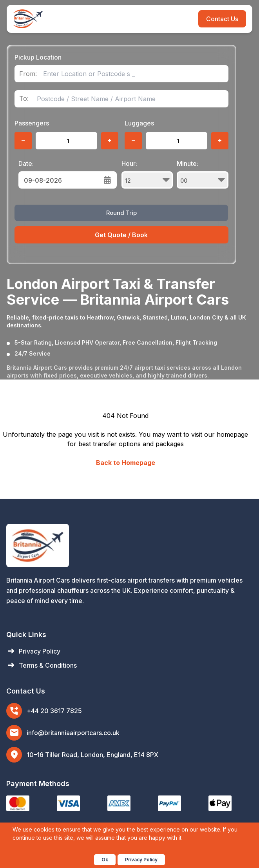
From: (28, 74)
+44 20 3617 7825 (54, 711)
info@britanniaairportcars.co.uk (73, 733)
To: (24, 99)
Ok (105, 860)
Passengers (32, 123)
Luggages (139, 123)
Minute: (203, 174)
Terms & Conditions (42, 665)
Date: (26, 163)
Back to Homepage (126, 463)
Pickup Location (38, 57)
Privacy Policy (33, 651)
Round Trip (121, 213)
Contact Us (222, 19)
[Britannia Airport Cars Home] (129, 546)
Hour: (147, 174)
